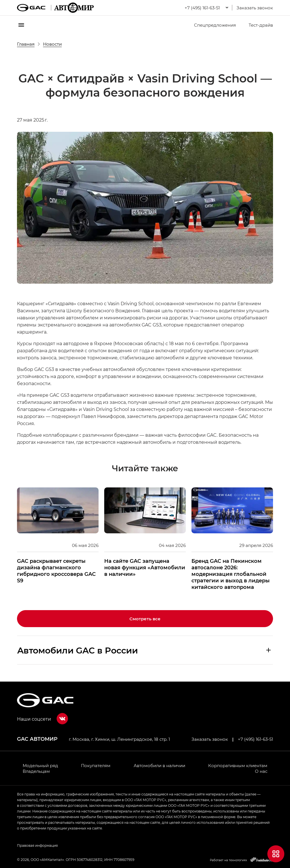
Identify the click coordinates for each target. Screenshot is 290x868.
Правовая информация (37, 845)
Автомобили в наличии (159, 765)
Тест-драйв (257, 25)
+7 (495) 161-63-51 (255, 739)
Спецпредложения (211, 25)
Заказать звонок (255, 8)
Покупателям (96, 765)
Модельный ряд (40, 765)
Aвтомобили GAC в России (78, 650)
